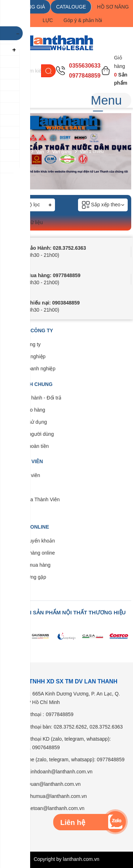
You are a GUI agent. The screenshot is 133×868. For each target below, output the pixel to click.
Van (40, 151)
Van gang (62, 151)
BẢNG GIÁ (33, 7)
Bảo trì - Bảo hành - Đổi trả (32, 398)
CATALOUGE (71, 7)
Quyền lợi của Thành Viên (31, 499)
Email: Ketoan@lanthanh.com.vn (48, 808)
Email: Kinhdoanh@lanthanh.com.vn (52, 772)
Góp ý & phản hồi (83, 20)
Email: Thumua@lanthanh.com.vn (49, 796)
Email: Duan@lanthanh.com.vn (46, 784)
